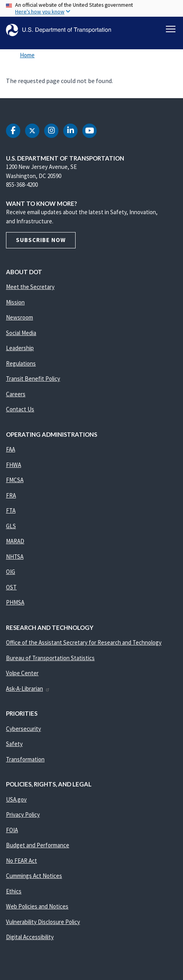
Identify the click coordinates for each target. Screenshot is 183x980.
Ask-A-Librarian (28, 689)
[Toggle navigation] (171, 29)
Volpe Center (22, 673)
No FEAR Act (21, 861)
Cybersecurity (23, 729)
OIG (11, 572)
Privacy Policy (23, 814)
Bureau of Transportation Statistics (50, 658)
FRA (11, 495)
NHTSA (15, 557)
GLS (11, 526)
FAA (11, 449)
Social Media (21, 333)
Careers (16, 394)
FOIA (12, 830)
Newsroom (19, 317)
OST (11, 587)
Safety (14, 744)
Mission (15, 302)
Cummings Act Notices (34, 876)
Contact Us (20, 409)
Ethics (14, 891)
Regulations (21, 363)
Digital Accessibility (30, 937)
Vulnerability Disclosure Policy (43, 922)
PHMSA (15, 602)
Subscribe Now (41, 240)
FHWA (14, 465)
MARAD (15, 541)
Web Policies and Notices (37, 906)
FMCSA (15, 480)
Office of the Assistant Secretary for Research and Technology (84, 642)
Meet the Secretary (30, 287)
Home (27, 55)
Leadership (20, 348)
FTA (11, 510)
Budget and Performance (38, 845)
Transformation (25, 759)
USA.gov (16, 799)
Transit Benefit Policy (33, 379)
